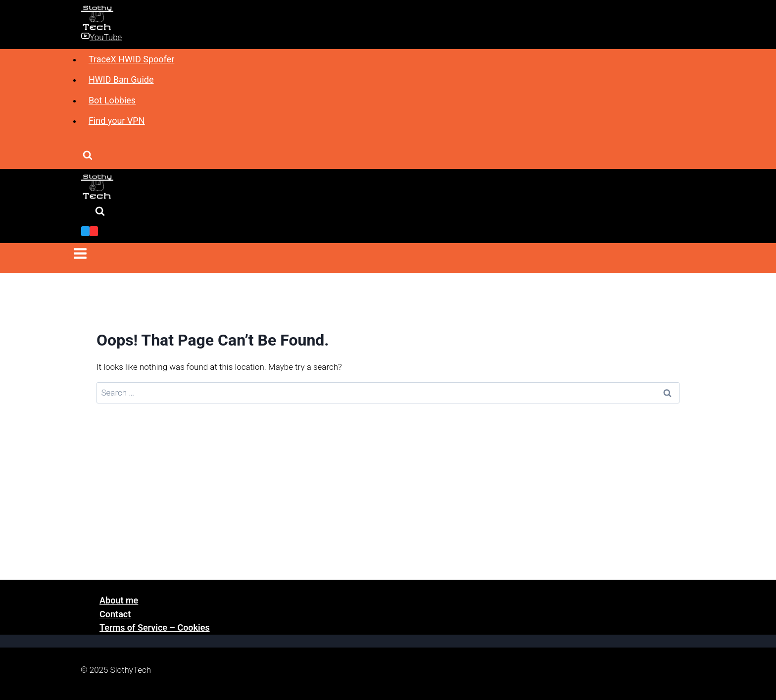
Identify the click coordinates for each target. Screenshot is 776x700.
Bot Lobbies (112, 100)
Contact (115, 614)
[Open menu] (80, 255)
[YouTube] (94, 231)
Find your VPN (117, 121)
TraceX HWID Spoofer (131, 59)
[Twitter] (85, 231)
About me (119, 601)
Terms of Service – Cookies (155, 627)
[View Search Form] (88, 156)
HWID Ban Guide (121, 79)
